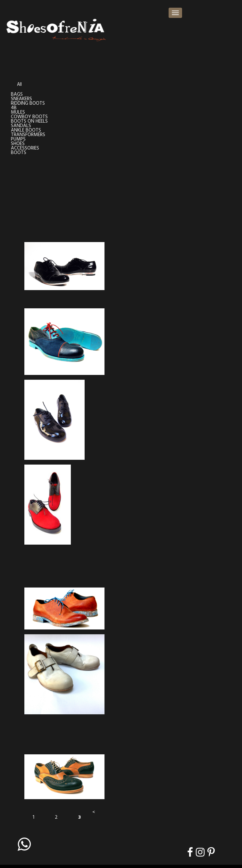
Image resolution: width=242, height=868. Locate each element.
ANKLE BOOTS (26, 130)
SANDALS (21, 126)
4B (14, 108)
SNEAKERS (21, 99)
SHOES (18, 144)
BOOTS (19, 153)
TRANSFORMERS (28, 135)
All (19, 85)
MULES (18, 113)
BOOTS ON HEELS (29, 122)
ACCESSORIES (25, 148)
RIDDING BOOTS (28, 104)
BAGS (17, 95)
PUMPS (18, 139)
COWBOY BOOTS (29, 117)
